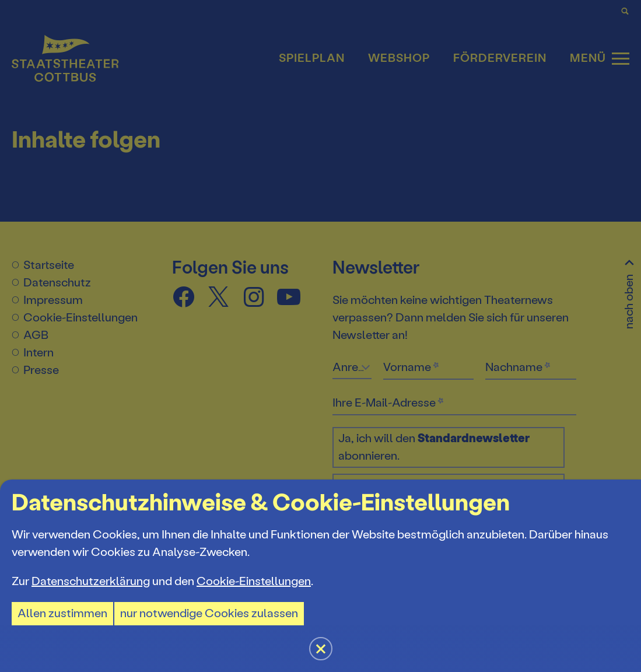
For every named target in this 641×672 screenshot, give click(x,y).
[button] (320, 336)
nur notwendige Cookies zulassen (209, 613)
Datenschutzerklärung (91, 581)
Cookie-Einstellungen (254, 581)
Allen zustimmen (62, 613)
